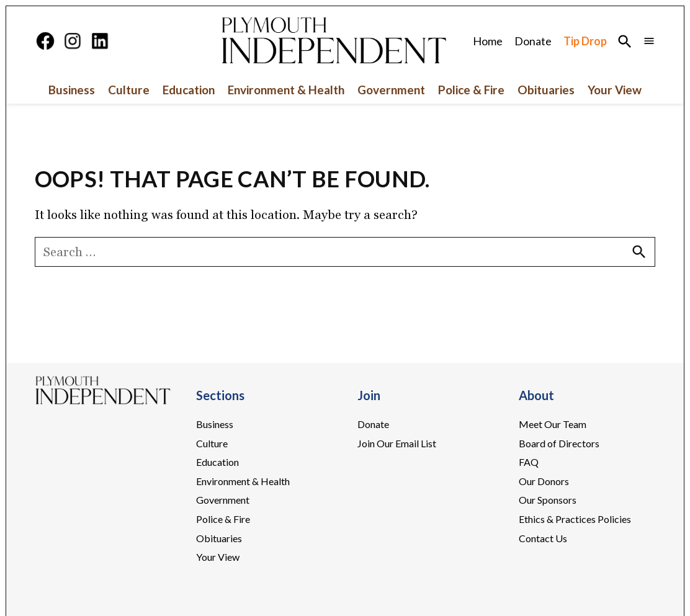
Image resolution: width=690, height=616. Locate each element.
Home (488, 41)
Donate (533, 41)
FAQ (529, 462)
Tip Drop (585, 41)
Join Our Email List (397, 443)
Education (189, 90)
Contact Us (543, 538)
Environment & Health (286, 90)
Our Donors (544, 481)
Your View (615, 90)
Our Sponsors (548, 500)
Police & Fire (471, 90)
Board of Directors (559, 443)
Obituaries (546, 90)
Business (72, 90)
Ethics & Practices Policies (575, 519)
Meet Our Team (553, 424)
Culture (129, 90)
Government (391, 90)
